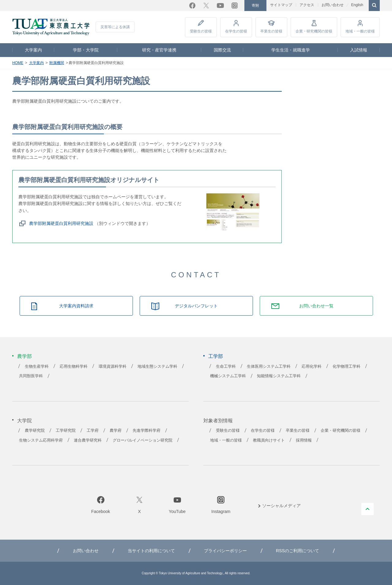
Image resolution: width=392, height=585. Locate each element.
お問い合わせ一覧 (316, 306)
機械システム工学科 (228, 376)
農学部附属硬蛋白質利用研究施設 (61, 223)
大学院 (24, 421)
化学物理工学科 (347, 367)
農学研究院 (35, 431)
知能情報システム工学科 (279, 376)
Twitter (206, 6)
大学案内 (33, 50)
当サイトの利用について (151, 551)
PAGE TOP (367, 509)
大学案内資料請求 (76, 306)
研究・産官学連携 (159, 50)
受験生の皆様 (201, 31)
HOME (18, 63)
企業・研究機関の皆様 (314, 31)
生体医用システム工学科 (269, 367)
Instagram (235, 6)
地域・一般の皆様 (360, 31)
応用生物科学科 (74, 367)
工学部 (216, 356)
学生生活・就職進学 (291, 50)
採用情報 (304, 440)
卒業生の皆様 (271, 31)
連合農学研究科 (88, 440)
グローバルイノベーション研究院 (143, 440)
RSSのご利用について (298, 551)
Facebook (192, 6)
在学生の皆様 (236, 31)
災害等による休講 (115, 27)
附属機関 (57, 63)
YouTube (220, 6)
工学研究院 (66, 431)
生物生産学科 (37, 367)
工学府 (93, 431)
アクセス (307, 5)
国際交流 (222, 50)
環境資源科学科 (113, 367)
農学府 (116, 431)
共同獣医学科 (31, 376)
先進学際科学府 (147, 431)
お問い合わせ (333, 5)
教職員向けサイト (269, 440)
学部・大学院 (86, 50)
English (357, 5)
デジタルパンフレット (196, 306)
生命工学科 (226, 367)
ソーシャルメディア (281, 506)
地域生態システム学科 (157, 367)
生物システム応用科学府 (41, 440)
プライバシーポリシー (225, 551)
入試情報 (359, 50)
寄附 (255, 6)
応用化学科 (312, 367)
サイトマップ (281, 5)
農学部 (24, 356)
